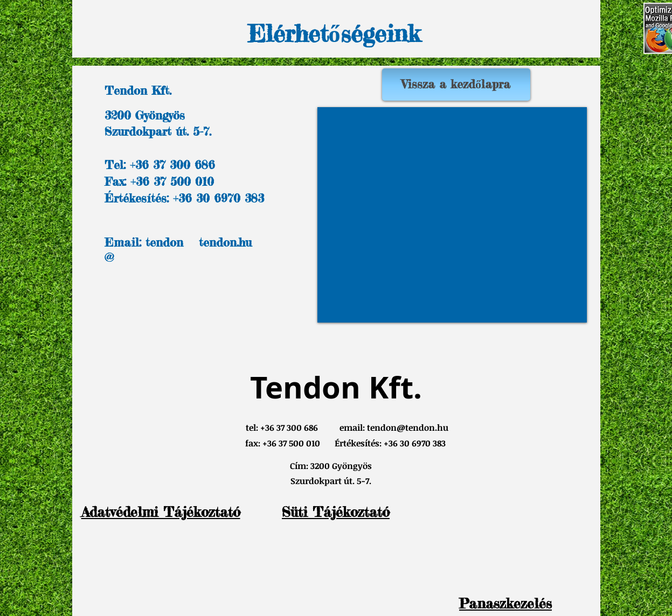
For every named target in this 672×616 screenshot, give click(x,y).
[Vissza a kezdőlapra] (456, 85)
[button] (505, 603)
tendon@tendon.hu (408, 428)
